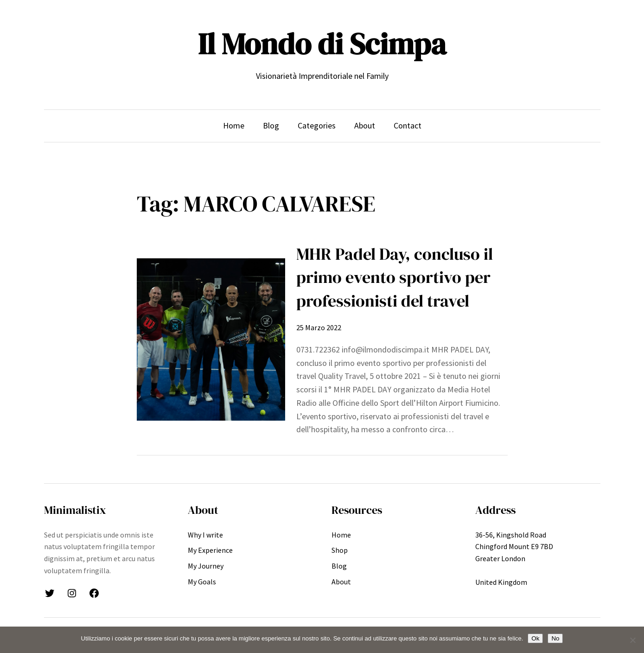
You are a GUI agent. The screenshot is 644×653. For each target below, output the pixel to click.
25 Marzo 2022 (319, 327)
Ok (535, 638)
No (555, 638)
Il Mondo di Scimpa (322, 44)
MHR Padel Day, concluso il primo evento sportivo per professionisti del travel (395, 277)
